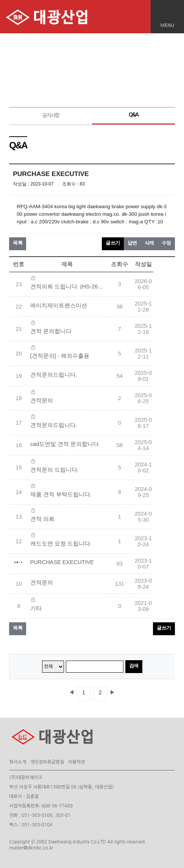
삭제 (149, 243)
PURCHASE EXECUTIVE (62, 562)
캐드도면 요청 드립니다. (61, 544)
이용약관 (77, 762)
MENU (167, 25)
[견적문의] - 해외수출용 (60, 356)
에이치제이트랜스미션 (59, 305)
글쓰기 (113, 243)
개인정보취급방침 (47, 762)
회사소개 (18, 762)
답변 (132, 243)
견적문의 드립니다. (55, 470)
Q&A (133, 115)
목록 (18, 243)
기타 (36, 608)
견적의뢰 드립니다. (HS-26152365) (68, 287)
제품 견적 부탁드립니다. (61, 494)
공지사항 (51, 115)
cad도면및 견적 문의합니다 (65, 444)
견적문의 (42, 400)
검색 (134, 666)
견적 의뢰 (42, 519)
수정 (166, 243)
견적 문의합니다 (51, 331)
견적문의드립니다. (54, 375)
